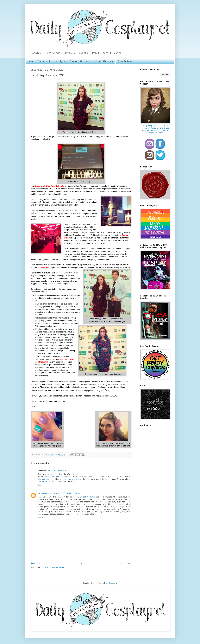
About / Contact (39, 62)
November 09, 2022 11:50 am (67, 493)
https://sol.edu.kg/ (54, 477)
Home (81, 563)
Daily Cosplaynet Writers (73, 62)
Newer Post (36, 563)
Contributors (104, 62)
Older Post (126, 563)
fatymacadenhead (45, 493)
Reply (40, 485)
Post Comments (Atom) (55, 568)
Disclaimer (125, 62)
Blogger (112, 583)
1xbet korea (89, 497)
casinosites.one (45, 479)
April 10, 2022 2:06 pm (59, 471)
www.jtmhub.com (96, 477)
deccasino (46, 482)
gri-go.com (70, 479)
